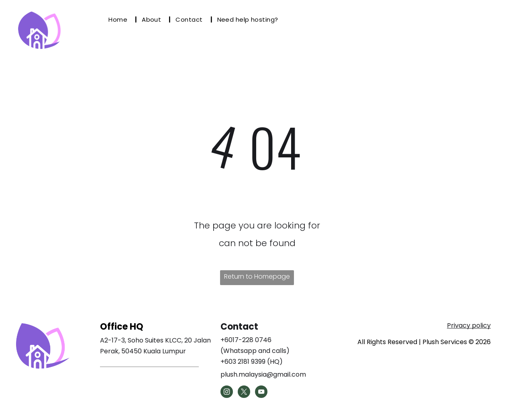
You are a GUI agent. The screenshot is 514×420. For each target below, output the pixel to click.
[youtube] (261, 393)
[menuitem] (120, 20)
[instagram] (227, 393)
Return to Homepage (257, 276)
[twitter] (244, 393)
